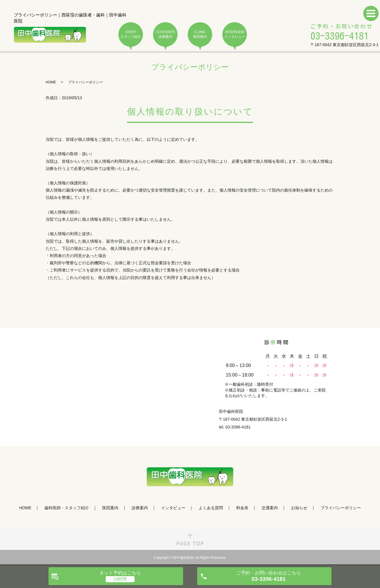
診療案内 (140, 508)
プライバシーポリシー (341, 508)
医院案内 (110, 508)
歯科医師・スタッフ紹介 (67, 508)
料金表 (242, 508)
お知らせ (299, 508)
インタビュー (173, 508)
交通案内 (270, 508)
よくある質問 (211, 508)
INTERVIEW (235, 34)
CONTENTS (165, 34)
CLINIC (200, 34)
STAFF (131, 34)
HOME (51, 82)
